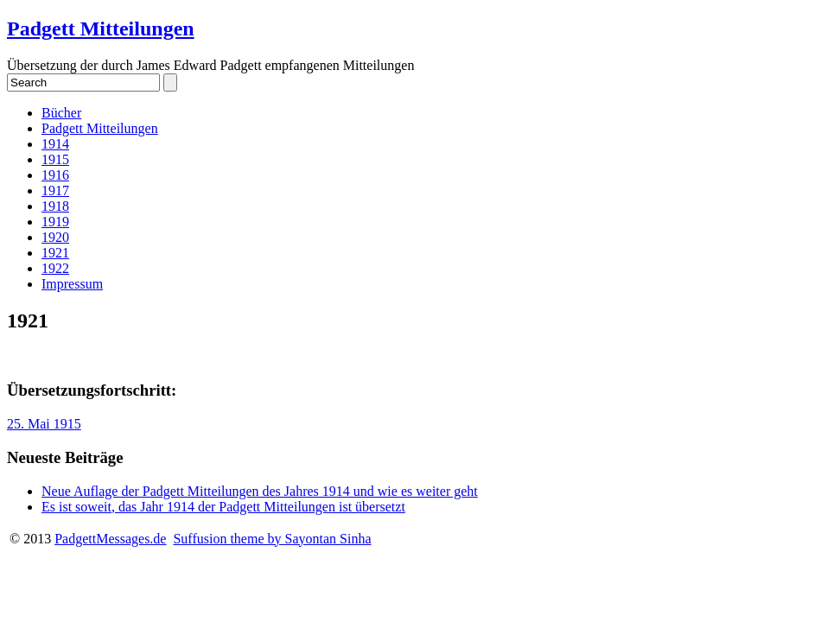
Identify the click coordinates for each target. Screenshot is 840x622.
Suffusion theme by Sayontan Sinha (272, 539)
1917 (55, 190)
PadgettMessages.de (110, 539)
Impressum (72, 284)
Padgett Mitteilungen (101, 29)
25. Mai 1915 (44, 424)
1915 (55, 159)
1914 (55, 144)
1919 (55, 222)
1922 (55, 268)
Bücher (61, 113)
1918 (55, 206)
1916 (55, 175)
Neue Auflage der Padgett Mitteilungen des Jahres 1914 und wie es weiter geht (260, 491)
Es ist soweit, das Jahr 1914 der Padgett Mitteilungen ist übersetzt (223, 507)
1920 (55, 237)
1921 (55, 253)
